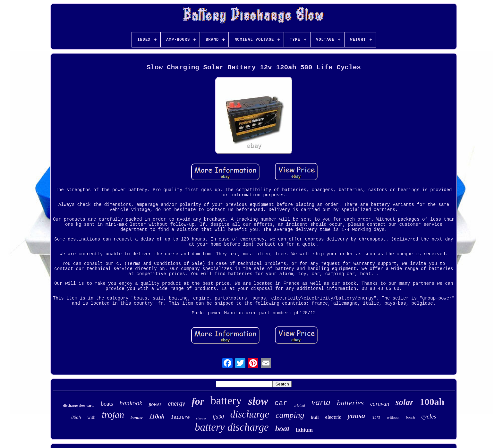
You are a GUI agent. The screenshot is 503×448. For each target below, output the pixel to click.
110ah (157, 416)
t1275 (376, 418)
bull (315, 417)
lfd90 (218, 417)
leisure (180, 418)
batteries (350, 403)
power (155, 404)
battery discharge (232, 427)
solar (405, 402)
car (281, 403)
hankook (131, 403)
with (91, 417)
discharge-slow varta (79, 405)
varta (321, 402)
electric (333, 417)
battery (226, 401)
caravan (380, 404)
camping (290, 415)
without (393, 417)
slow (258, 401)
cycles (429, 416)
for (198, 401)
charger (201, 418)
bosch (410, 418)
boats (107, 404)
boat (282, 429)
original (299, 405)
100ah (432, 402)
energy (176, 403)
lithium (304, 430)
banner (137, 417)
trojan (113, 415)
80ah (76, 417)
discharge (250, 414)
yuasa (356, 416)
